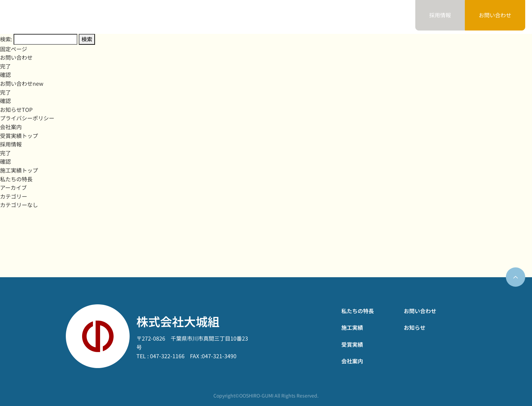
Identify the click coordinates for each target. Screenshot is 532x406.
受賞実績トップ (19, 136)
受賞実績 (294, 17)
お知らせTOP (16, 109)
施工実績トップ (19, 170)
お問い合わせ (495, 15)
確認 (5, 75)
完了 (5, 66)
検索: (6, 39)
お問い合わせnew (22, 83)
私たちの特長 (201, 17)
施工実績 (251, 17)
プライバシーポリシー (27, 118)
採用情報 (11, 144)
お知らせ (382, 17)
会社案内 (338, 17)
